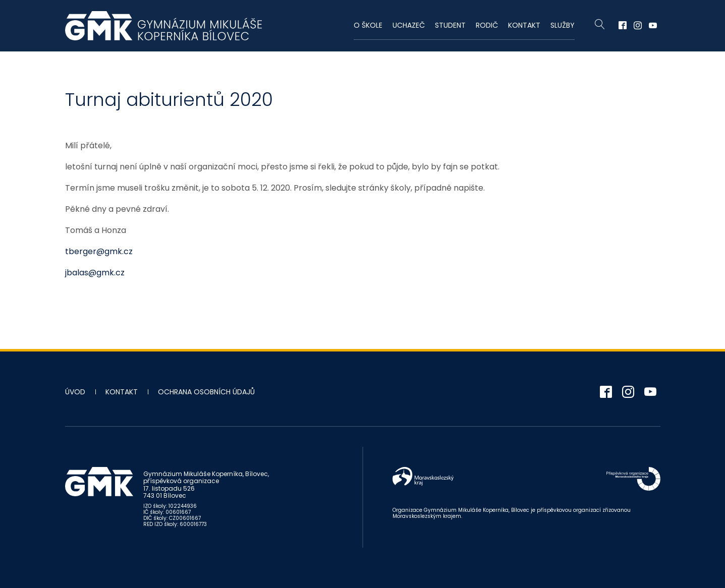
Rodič (487, 25)
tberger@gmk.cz (99, 251)
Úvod (75, 392)
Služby (563, 25)
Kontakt (524, 25)
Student (450, 25)
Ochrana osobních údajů (206, 392)
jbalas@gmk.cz (95, 273)
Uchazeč (409, 25)
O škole (368, 25)
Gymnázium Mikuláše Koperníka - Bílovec (163, 26)
